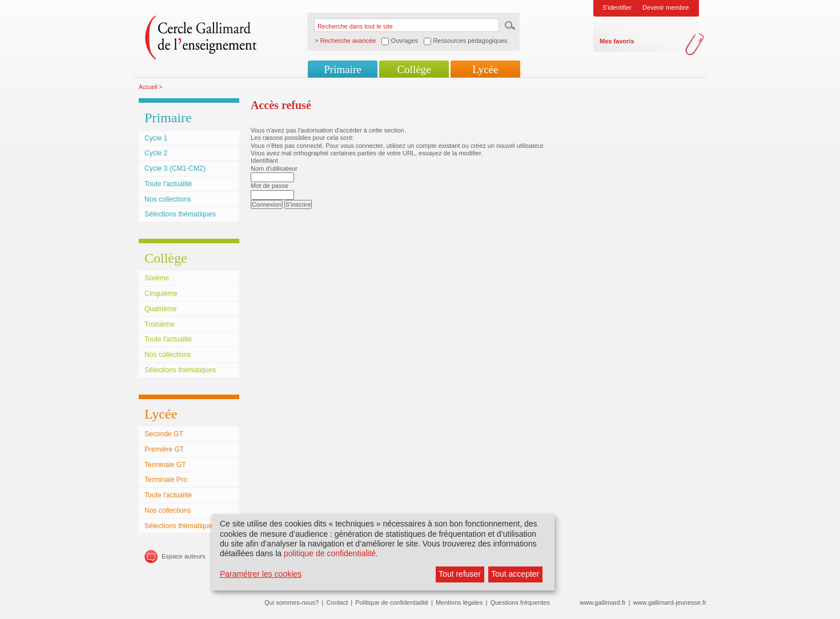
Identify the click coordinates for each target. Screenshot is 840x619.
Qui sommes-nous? (292, 602)
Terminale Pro (166, 480)
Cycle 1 (156, 138)
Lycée (485, 69)
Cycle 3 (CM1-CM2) (175, 168)
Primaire (342, 69)
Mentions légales (459, 602)
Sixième (157, 278)
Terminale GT (165, 465)
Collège (414, 69)
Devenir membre (666, 7)
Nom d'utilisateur (274, 168)
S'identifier (617, 7)
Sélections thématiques (180, 214)
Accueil (148, 87)
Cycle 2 (156, 153)
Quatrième (160, 309)
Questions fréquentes (520, 602)
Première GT (164, 449)
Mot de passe (270, 186)
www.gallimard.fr (603, 602)
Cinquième (161, 294)
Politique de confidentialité (392, 602)
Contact (337, 602)
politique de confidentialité (330, 553)
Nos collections (168, 199)
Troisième (160, 324)
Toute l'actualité (168, 184)
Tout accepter (515, 574)
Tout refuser (460, 574)
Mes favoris (617, 41)
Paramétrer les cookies (261, 574)
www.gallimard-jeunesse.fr (670, 602)
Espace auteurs (183, 556)
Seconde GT (164, 434)
